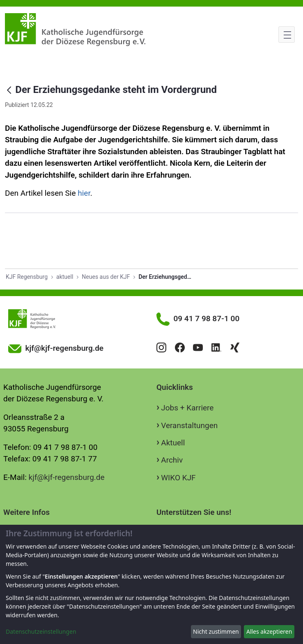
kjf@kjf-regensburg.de (67, 477)
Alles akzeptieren (269, 631)
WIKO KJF (178, 478)
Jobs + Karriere (187, 408)
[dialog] (151, 584)
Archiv (172, 460)
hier (84, 193)
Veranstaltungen (189, 425)
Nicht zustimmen (216, 631)
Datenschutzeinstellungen (41, 631)
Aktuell (173, 443)
